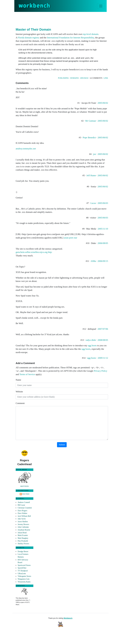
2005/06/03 (103, 203)
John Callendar (23, 527)
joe (95, 154)
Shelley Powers (23, 544)
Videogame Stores (24, 576)
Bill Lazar (21, 505)
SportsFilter (22, 568)
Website (19, 392)
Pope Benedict (89, 138)
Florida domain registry (29, 38)
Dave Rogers (22, 511)
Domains (74, 78)
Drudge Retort (23, 551)
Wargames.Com (24, 579)
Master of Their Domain (33, 29)
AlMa (93, 261)
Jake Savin (22, 519)
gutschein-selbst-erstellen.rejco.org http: (34, 252)
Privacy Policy (101, 371)
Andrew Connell (24, 502)
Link (106, 78)
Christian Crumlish (25, 508)
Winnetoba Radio (24, 582)
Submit (62, 445)
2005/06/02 (84, 78)
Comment (20, 403)
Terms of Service (27, 374)
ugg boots (92, 346)
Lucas (93, 203)
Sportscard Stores (24, 565)
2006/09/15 (103, 261)
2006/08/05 (103, 243)
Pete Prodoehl (23, 541)
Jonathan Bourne (24, 530)
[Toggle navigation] (101, 6)
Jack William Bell (24, 516)
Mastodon (24, 486)
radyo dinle (91, 340)
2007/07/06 (103, 329)
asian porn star (70, 238)
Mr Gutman (91, 121)
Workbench (68, 618)
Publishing (63, 78)
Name (18, 380)
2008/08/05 (103, 340)
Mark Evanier (23, 535)
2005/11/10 (103, 229)
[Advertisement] (64, 19)
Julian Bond (22, 533)
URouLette (22, 574)
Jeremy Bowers (23, 524)
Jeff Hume (91, 175)
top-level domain (91, 34)
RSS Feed (26, 494)
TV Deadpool (23, 571)
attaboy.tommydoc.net (26, 149)
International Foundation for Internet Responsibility (70, 38)
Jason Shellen (23, 522)
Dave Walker (22, 513)
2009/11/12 (103, 358)
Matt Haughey (23, 538)
